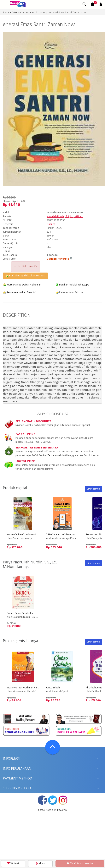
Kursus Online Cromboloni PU (23, 535)
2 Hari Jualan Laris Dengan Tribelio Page (69, 535)
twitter (53, 800)
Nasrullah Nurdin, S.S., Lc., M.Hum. (65, 217)
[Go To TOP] (53, 747)
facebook (42, 800)
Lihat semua (93, 489)
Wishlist (13, 863)
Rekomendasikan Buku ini (19, 293)
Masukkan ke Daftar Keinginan (22, 285)
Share (40, 864)
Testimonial (54, 456)
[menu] (4, 4)
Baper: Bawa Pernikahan (20, 613)
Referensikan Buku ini (69, 293)
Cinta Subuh (53, 688)
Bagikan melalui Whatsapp (72, 285)
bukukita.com (59, 810)
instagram (63, 800)
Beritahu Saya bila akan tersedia (25, 276)
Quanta (51, 224)
